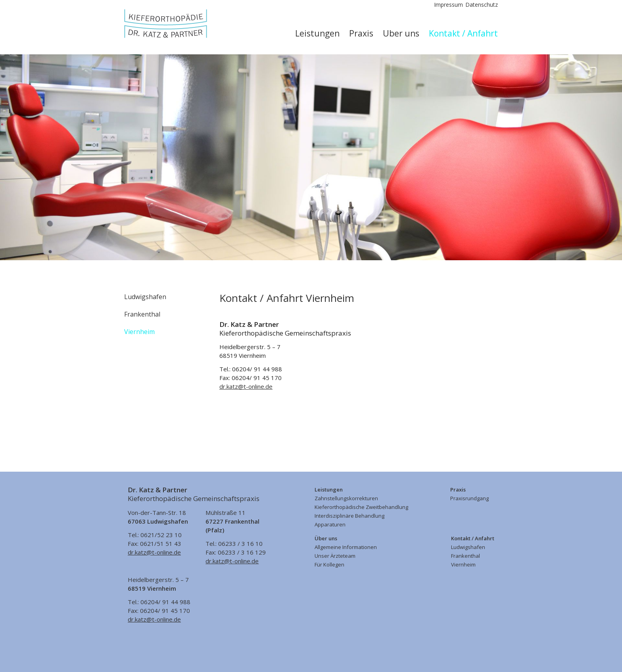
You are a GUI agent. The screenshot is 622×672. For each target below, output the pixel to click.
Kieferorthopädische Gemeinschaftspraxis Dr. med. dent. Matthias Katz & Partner (166, 24)
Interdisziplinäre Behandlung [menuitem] (349, 516)
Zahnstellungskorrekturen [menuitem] (346, 498)
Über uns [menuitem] (401, 33)
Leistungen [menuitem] (317, 33)
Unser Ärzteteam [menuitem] (335, 556)
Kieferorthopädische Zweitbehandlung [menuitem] (361, 507)
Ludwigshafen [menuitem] (145, 297)
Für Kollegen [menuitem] (329, 564)
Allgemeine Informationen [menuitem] (346, 547)
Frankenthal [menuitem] (142, 314)
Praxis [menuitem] (361, 33)
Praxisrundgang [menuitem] (469, 498)
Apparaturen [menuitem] (330, 524)
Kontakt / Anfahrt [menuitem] (463, 33)
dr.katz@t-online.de (246, 386)
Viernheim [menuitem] (139, 332)
